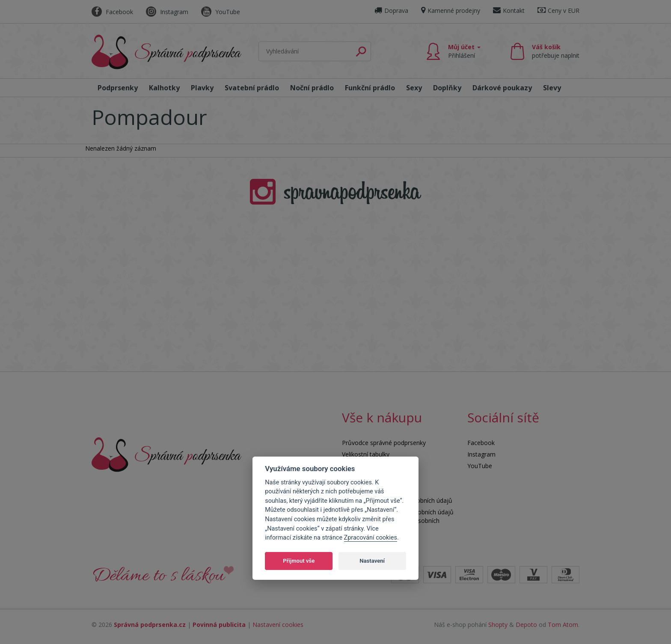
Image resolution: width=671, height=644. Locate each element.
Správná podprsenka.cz (150, 625)
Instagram (167, 12)
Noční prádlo (312, 88)
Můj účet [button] (464, 51)
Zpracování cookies (371, 538)
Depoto (526, 625)
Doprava (391, 10)
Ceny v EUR (558, 10)
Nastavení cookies (278, 625)
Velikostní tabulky (366, 454)
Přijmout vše (299, 561)
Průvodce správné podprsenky (384, 443)
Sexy (414, 88)
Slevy (552, 88)
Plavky (202, 88)
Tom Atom (563, 625)
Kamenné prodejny (451, 10)
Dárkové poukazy (502, 88)
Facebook (112, 12)
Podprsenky (118, 88)
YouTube (221, 12)
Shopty (498, 625)
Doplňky (447, 88)
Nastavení (372, 561)
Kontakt (509, 10)
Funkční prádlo (370, 88)
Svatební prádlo (252, 88)
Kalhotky (164, 88)
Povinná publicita (219, 625)
